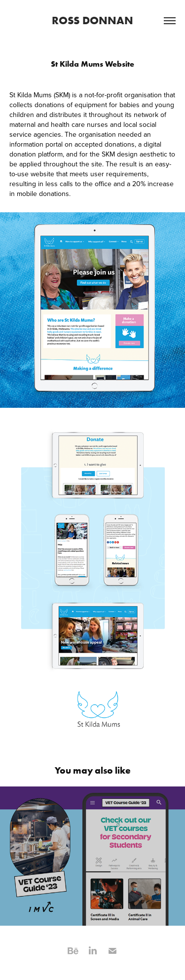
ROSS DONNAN (92, 20)
